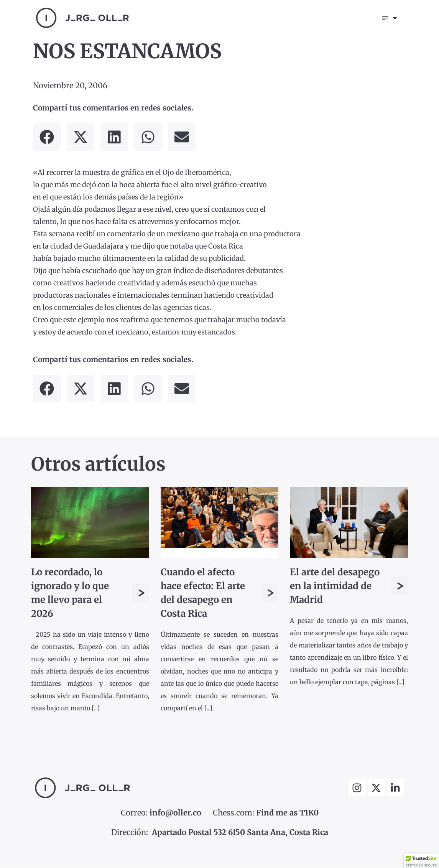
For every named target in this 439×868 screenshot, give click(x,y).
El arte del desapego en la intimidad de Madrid (335, 587)
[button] (47, 138)
